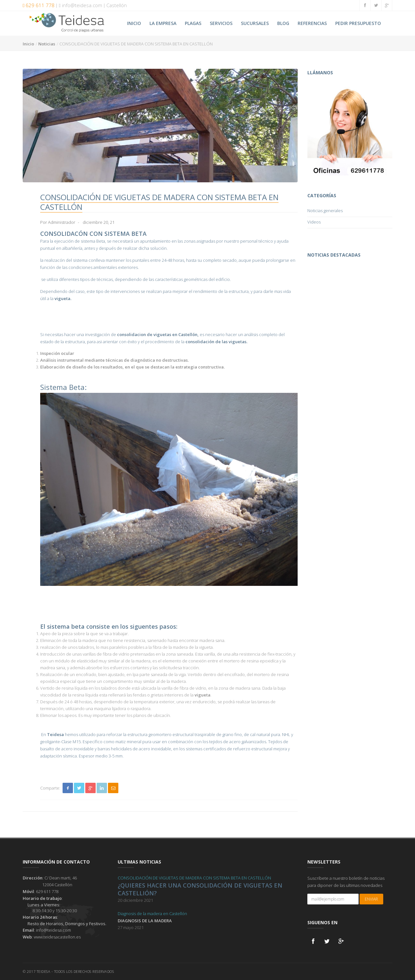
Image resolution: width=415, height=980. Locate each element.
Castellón (117, 5)
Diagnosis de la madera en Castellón (152, 913)
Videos (314, 222)
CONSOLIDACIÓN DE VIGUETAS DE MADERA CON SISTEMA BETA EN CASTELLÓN (194, 878)
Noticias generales (325, 211)
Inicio (28, 44)
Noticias (47, 44)
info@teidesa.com (80, 5)
